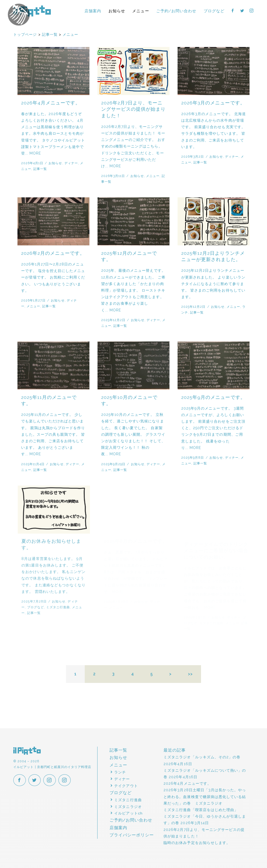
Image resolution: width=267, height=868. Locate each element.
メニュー (141, 11)
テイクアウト (126, 786)
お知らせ (117, 11)
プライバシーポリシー (132, 835)
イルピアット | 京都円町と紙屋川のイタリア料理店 (32, 11)
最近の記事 (175, 750)
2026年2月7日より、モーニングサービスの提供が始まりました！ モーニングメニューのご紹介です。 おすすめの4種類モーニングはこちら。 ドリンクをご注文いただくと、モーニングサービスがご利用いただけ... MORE (133, 146)
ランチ (120, 772)
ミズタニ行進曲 (128, 800)
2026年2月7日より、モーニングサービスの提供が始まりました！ (133, 109)
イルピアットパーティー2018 (30, 22)
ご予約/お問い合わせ (176, 11)
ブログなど (214, 11)
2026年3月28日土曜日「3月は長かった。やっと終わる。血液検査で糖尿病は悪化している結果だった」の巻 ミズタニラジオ (205, 796)
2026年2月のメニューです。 (53, 253)
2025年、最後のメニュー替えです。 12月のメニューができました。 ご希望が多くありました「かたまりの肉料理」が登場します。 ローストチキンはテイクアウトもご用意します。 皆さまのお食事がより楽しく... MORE (133, 290)
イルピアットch (128, 813)
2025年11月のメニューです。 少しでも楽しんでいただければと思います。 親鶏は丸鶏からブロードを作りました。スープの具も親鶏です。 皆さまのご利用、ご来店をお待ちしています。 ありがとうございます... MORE (54, 434)
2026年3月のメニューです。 (213, 103)
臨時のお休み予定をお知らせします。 (197, 843)
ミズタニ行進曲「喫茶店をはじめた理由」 (201, 810)
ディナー (71, 163)
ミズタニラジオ (128, 807)
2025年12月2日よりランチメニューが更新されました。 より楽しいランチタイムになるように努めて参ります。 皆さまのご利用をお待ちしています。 (214, 284)
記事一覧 (40, 169)
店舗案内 (93, 11)
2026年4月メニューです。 (51, 103)
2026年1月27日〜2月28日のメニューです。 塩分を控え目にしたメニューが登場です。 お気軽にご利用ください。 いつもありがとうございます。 (53, 277)
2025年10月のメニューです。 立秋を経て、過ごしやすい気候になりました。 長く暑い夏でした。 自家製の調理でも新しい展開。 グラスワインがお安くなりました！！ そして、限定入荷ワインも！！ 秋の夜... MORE (135, 434)
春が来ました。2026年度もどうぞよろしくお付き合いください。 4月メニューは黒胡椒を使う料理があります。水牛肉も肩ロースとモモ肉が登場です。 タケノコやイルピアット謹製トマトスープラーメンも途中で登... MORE (53, 134)
